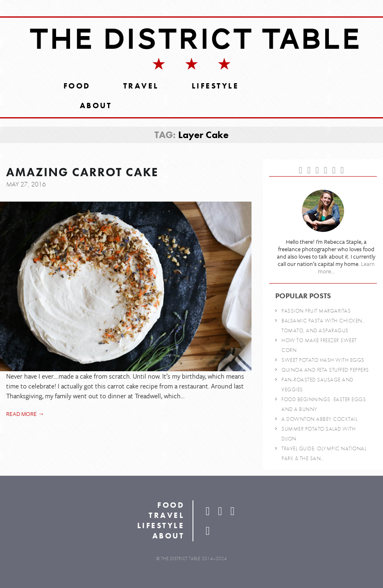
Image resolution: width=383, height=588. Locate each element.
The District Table (196, 39)
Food (77, 86)
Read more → (25, 414)
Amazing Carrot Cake (82, 173)
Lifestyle (215, 86)
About (96, 106)
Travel (141, 86)
